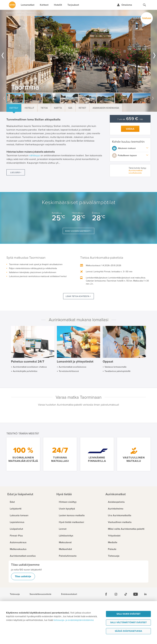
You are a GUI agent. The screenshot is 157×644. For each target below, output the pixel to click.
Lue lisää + (16, 173)
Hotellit (29, 108)
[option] (78, 54)
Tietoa (44, 108)
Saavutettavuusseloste (40, 594)
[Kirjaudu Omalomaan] (124, 5)
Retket (82, 108)
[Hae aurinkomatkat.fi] (144, 5)
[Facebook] (106, 594)
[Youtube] (136, 594)
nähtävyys (34, 156)
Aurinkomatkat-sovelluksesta (136, 172)
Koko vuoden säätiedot (78, 231)
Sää (70, 108)
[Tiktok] (126, 594)
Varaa (130, 129)
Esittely (14, 108)
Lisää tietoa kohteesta (78, 296)
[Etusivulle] (12, 5)
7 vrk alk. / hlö (130, 119)
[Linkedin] (145, 594)
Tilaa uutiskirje (23, 576)
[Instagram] (116, 594)
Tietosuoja (15, 594)
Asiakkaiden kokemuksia (106, 108)
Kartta (58, 108)
